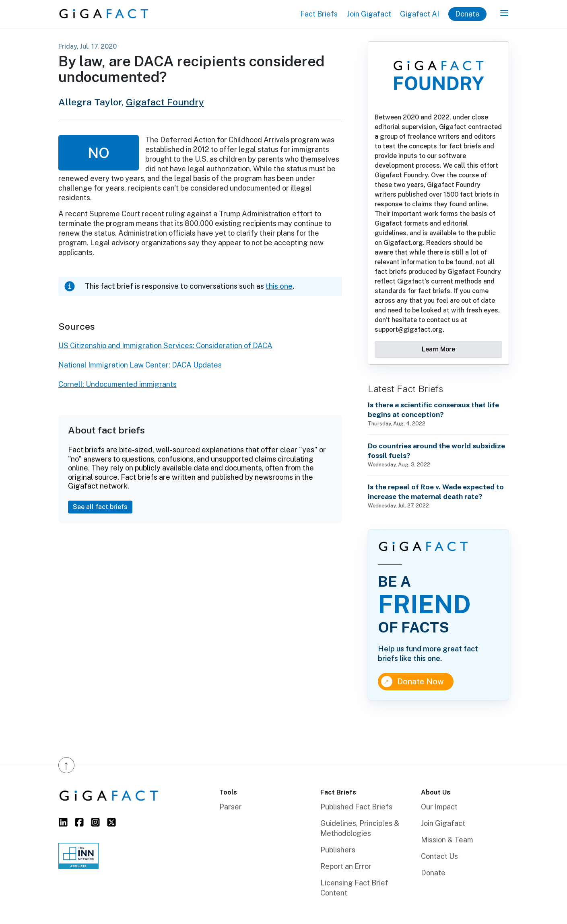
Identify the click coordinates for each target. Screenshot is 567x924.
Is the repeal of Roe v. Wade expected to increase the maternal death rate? (436, 492)
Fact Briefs (319, 14)
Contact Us (439, 856)
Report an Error (346, 866)
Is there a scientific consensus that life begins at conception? (433, 410)
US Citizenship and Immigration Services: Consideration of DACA (165, 346)
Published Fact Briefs (356, 807)
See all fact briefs (100, 507)
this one (279, 286)
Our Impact (439, 807)
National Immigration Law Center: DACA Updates (140, 365)
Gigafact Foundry (165, 102)
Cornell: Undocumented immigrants (118, 384)
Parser (231, 807)
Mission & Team (447, 840)
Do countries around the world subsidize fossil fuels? (436, 451)
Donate (467, 14)
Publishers (338, 850)
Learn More (438, 349)
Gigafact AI (420, 14)
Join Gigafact (369, 14)
